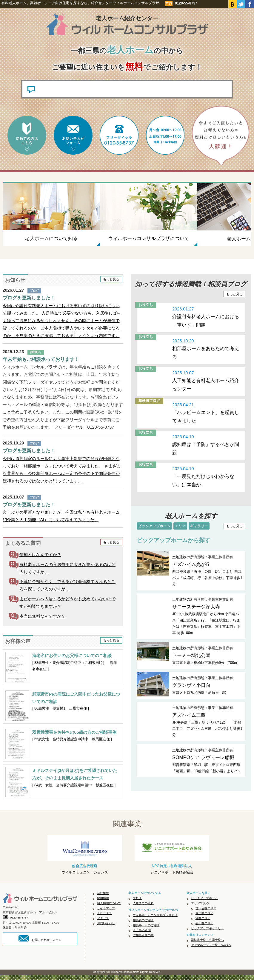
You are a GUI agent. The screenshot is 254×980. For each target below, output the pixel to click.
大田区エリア (204, 918)
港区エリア (203, 923)
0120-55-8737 (15, 923)
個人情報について (109, 909)
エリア (180, 531)
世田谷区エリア (206, 914)
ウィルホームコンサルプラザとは (155, 920)
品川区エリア (204, 929)
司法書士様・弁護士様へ (207, 945)
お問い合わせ (106, 929)
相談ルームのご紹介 (146, 931)
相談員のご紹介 (143, 926)
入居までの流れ (143, 909)
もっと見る (111, 284)
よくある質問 (142, 936)
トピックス (104, 918)
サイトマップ (106, 914)
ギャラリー (199, 531)
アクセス (103, 923)
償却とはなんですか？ (40, 560)
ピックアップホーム (154, 531)
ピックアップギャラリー (207, 934)
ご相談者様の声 (143, 940)
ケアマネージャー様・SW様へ (211, 950)
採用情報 (103, 903)
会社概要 (103, 898)
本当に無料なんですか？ (42, 621)
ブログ (137, 903)
